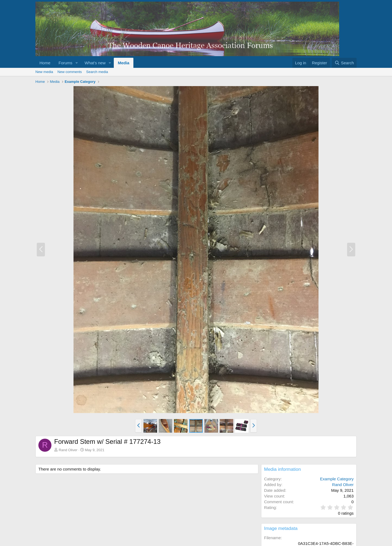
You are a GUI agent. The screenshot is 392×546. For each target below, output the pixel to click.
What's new (95, 63)
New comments (70, 72)
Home (45, 63)
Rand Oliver (68, 450)
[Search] (344, 63)
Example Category (337, 479)
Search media (97, 72)
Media (124, 63)
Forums (65, 63)
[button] (77, 63)
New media (44, 72)
